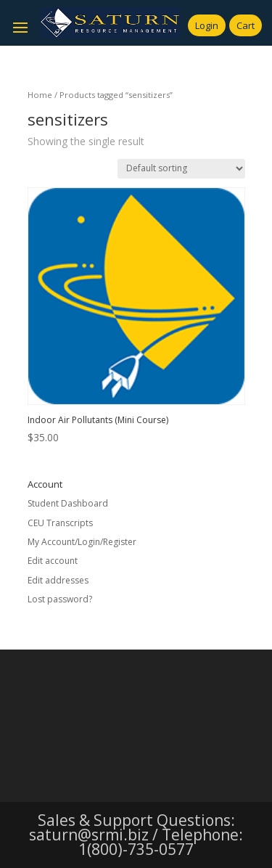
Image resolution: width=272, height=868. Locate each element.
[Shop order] (181, 169)
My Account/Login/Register (82, 542)
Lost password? (60, 599)
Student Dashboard (68, 503)
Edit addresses (58, 580)
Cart (246, 25)
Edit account (53, 561)
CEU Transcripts (60, 523)
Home (40, 95)
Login (207, 25)
